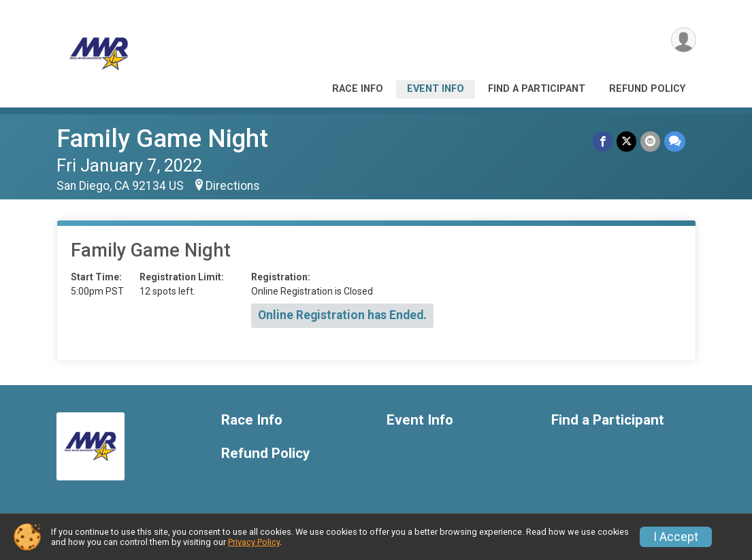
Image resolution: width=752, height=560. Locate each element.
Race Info (358, 89)
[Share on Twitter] (626, 141)
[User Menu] (684, 40)
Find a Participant (537, 89)
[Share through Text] (675, 141)
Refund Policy (647, 89)
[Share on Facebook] (603, 141)
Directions (233, 186)
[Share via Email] (650, 141)
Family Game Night (162, 138)
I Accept (676, 537)
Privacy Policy (254, 542)
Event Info (436, 89)
